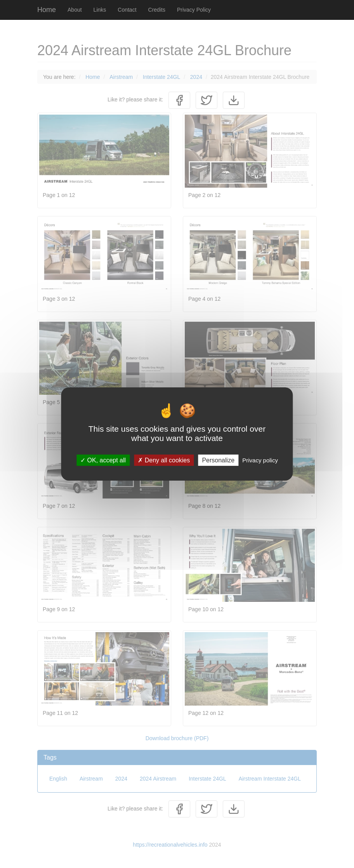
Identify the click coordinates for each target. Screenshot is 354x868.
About (75, 10)
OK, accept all (103, 460)
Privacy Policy (194, 10)
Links (100, 10)
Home (47, 10)
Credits (157, 10)
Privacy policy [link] (260, 460)
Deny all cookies (164, 460)
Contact (127, 10)
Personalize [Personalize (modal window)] (218, 460)
